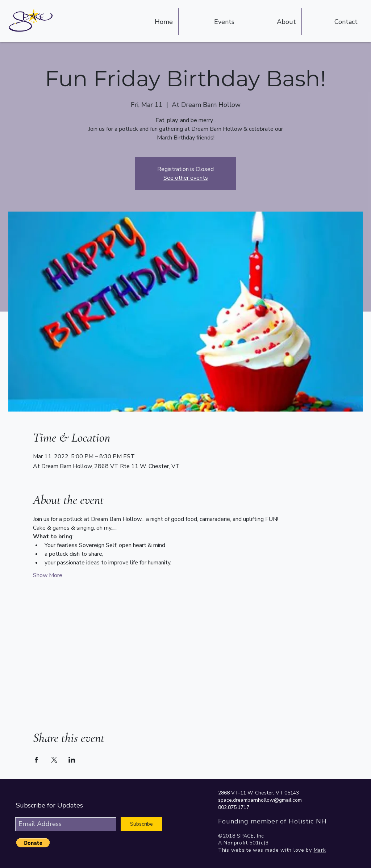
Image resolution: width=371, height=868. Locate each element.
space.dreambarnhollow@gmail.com (260, 800)
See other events (186, 178)
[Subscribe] (141, 824)
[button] (33, 843)
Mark (320, 850)
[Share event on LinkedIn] (72, 760)
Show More (48, 575)
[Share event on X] (54, 760)
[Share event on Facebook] (36, 760)
